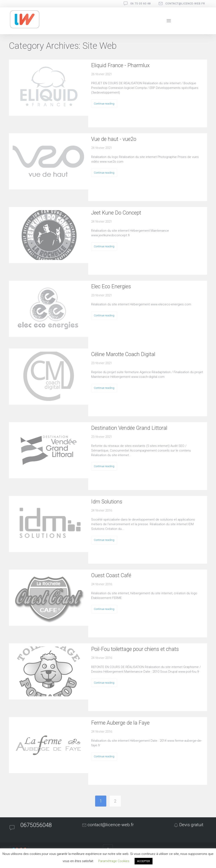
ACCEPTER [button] (144, 861)
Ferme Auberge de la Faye (120, 723)
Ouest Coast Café (111, 575)
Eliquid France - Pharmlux (120, 65)
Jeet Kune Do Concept (116, 213)
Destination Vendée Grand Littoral (129, 428)
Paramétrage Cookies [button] (114, 861)
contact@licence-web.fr (185, 3)
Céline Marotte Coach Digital (123, 354)
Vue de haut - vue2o (114, 139)
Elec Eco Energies (111, 286)
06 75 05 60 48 (140, 3)
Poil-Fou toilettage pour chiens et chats (135, 649)
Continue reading (104, 104)
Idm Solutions (107, 502)
